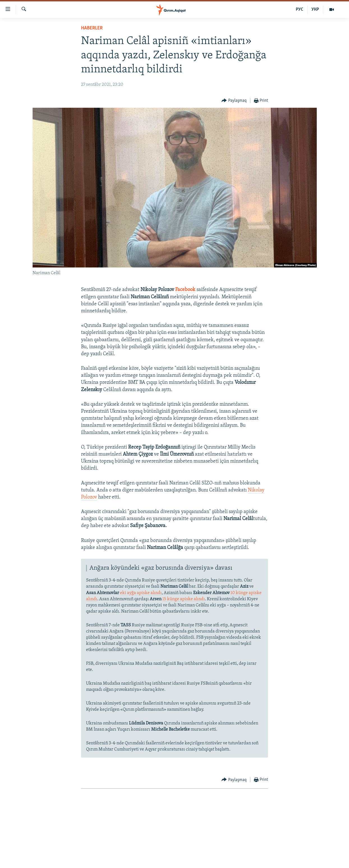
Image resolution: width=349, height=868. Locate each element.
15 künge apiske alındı (184, 599)
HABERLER (92, 28)
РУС (300, 10)
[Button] (234, 101)
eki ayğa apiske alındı (141, 593)
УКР (315, 10)
